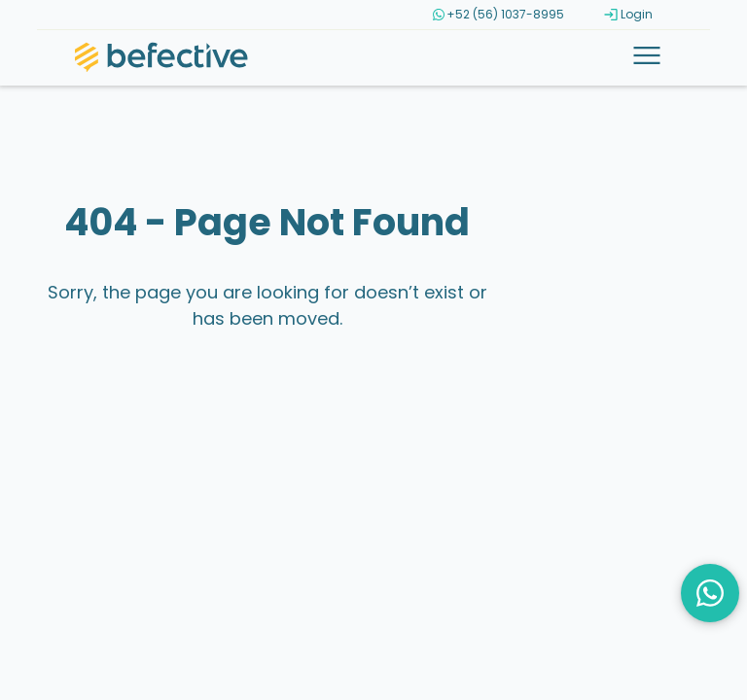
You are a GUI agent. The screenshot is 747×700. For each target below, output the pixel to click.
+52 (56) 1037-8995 (498, 14)
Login (628, 14)
